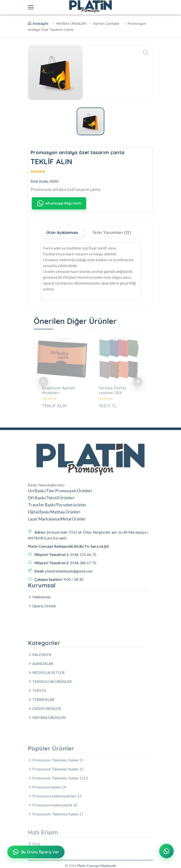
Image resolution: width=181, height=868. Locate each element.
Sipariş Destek (42, 641)
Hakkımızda (39, 632)
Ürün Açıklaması (62, 232)
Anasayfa (38, 24)
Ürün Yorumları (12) (112, 232)
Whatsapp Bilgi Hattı (59, 203)
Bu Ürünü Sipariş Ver (36, 853)
